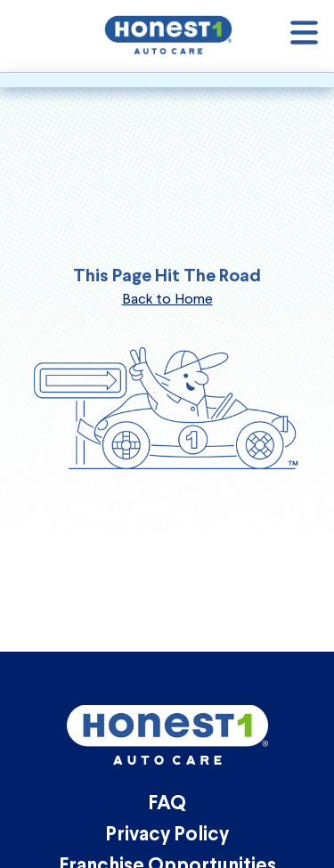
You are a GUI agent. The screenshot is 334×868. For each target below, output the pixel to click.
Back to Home (167, 299)
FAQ (167, 804)
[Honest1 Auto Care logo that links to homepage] (168, 34)
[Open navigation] (304, 36)
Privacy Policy (167, 836)
